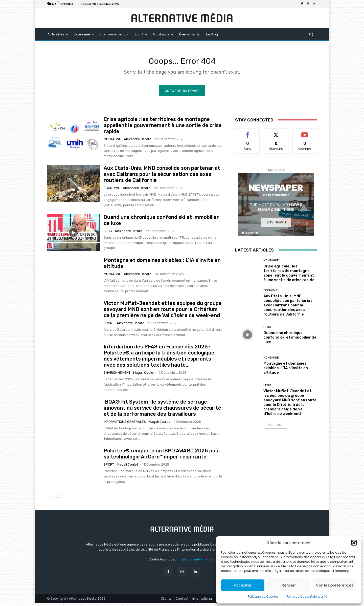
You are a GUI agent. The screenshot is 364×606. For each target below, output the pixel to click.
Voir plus (276, 427)
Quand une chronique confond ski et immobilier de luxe (290, 340)
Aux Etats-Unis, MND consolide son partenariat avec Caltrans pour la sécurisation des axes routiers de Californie (162, 177)
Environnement (117, 375)
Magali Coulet (144, 375)
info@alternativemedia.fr (196, 562)
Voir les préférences (335, 585)
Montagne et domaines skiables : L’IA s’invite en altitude (286, 371)
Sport (109, 326)
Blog (108, 233)
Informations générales (125, 424)
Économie (112, 191)
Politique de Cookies (263, 597)
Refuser (289, 585)
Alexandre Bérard (138, 142)
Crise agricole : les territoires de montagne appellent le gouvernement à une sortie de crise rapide (163, 128)
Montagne (112, 142)
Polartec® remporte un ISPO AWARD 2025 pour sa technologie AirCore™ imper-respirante (162, 456)
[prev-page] (50, 497)
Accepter (243, 585)
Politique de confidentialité (307, 597)
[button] (354, 543)
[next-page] (58, 497)
